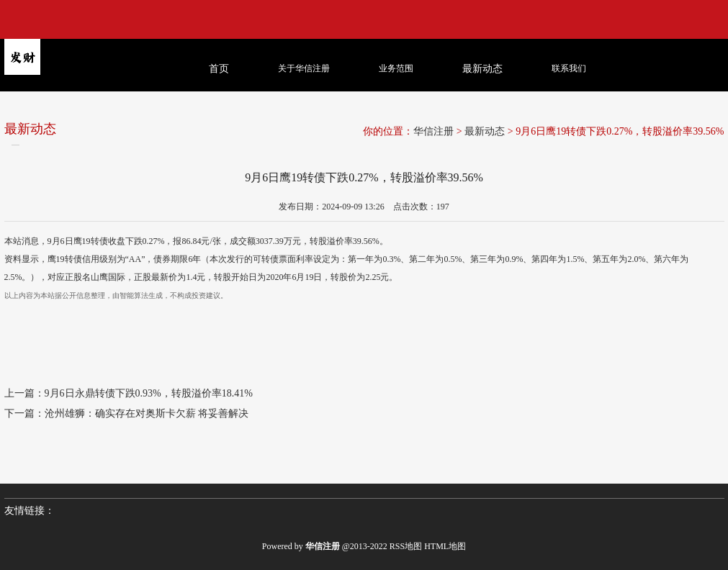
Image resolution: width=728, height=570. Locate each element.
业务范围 (396, 68)
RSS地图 (406, 546)
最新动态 (485, 131)
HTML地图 (445, 546)
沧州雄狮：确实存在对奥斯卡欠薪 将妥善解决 (147, 413)
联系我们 (569, 68)
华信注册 (433, 131)
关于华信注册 (304, 68)
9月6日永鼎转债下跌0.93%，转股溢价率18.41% (149, 393)
